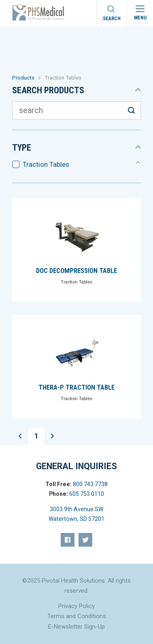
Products (23, 78)
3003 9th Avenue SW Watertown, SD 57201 (76, 514)
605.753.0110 (87, 494)
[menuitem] (68, 540)
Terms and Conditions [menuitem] (77, 616)
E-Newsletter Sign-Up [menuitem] (76, 627)
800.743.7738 (90, 484)
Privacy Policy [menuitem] (76, 606)
